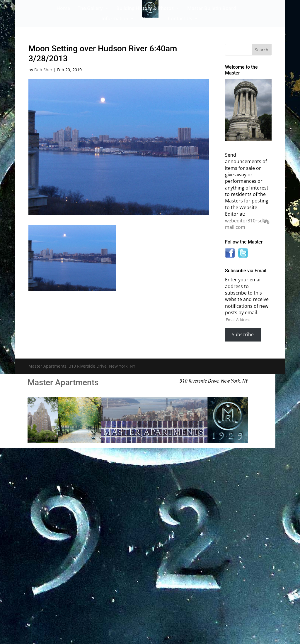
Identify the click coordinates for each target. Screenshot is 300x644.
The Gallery (90, 9)
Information (115, 19)
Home (63, 9)
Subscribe (243, 334)
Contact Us (180, 19)
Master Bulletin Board (212, 9)
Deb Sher (43, 70)
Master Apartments (63, 382)
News (148, 19)
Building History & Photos (145, 9)
